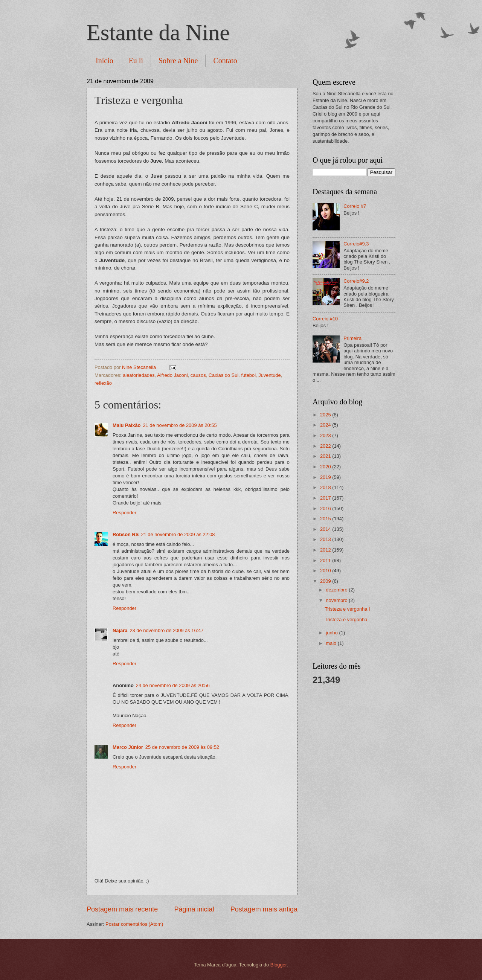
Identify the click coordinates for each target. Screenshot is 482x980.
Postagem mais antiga (264, 909)
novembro (337, 600)
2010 (326, 571)
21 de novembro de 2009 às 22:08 (178, 534)
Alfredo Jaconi (172, 375)
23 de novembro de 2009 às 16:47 (166, 630)
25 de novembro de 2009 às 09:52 (182, 747)
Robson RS (126, 534)
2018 (326, 487)
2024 (326, 425)
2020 (326, 467)
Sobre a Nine (178, 61)
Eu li (136, 61)
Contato (225, 61)
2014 (326, 529)
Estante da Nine (158, 32)
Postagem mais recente (122, 909)
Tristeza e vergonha (346, 620)
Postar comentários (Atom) (134, 924)
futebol (248, 375)
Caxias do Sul (223, 375)
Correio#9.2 (356, 281)
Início (104, 61)
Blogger (279, 965)
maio (332, 643)
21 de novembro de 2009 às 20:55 (180, 425)
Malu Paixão (127, 425)
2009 (326, 581)
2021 (326, 456)
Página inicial (194, 909)
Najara (120, 630)
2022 (326, 446)
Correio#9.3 (356, 244)
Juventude (269, 375)
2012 (326, 550)
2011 (326, 560)
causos (198, 375)
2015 (326, 519)
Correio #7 (355, 206)
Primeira (352, 338)
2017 (326, 498)
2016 (326, 508)
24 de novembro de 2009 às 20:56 (173, 685)
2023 (326, 435)
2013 (326, 539)
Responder (124, 513)
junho (332, 633)
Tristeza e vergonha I (347, 609)
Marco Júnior (128, 747)
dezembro (337, 590)
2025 (326, 415)
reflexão (103, 383)
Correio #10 (325, 319)
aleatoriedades (139, 375)
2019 (326, 477)
